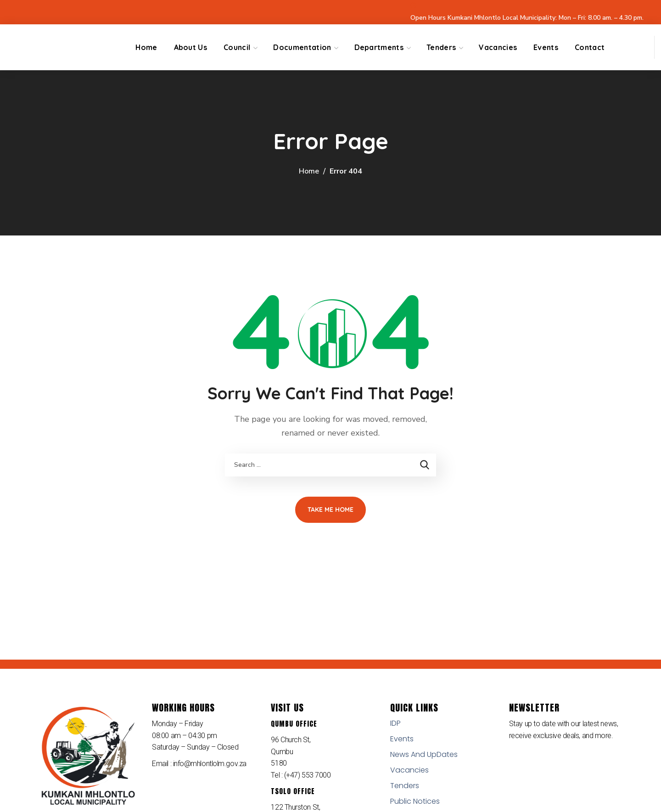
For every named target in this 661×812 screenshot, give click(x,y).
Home (309, 171)
